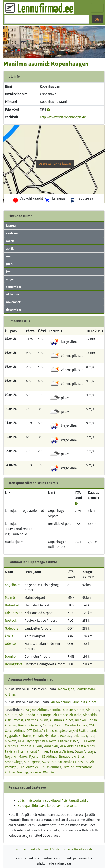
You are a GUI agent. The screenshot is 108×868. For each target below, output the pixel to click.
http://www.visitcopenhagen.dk (63, 117)
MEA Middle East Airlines (77, 746)
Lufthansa (24, 746)
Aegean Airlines (37, 710)
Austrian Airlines (62, 720)
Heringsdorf (13, 664)
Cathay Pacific (53, 725)
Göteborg (12, 628)
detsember (14, 310)
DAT (29, 730)
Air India (75, 715)
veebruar (13, 233)
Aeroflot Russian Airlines (67, 710)
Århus (9, 636)
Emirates (25, 736)
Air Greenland (61, 702)
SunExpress (32, 762)
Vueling (23, 772)
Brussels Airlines (29, 725)
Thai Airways (28, 767)
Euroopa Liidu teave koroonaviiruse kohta (48, 806)
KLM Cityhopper (29, 741)
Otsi (97, 19)
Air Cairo (11, 715)
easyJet (60, 730)
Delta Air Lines (43, 730)
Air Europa (44, 715)
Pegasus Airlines (61, 751)
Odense (10, 644)
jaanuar (11, 225)
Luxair (38, 746)
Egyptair (11, 736)
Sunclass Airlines (84, 702)
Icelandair (80, 736)
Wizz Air (49, 772)
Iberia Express (61, 736)
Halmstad (12, 605)
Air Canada (27, 715)
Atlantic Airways (37, 720)
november (13, 302)
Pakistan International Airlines (27, 751)
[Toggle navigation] (97, 8)
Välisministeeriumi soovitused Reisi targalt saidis (53, 800)
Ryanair (35, 756)
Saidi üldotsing (63, 849)
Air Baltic (93, 710)
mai (9, 256)
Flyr (47, 736)
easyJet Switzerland (82, 730)
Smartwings (14, 762)
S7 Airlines (49, 756)
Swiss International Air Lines (62, 762)
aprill (10, 248)
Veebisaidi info (26, 849)
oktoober (13, 294)
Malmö (10, 597)
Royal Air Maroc (16, 756)
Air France (60, 715)
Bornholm (12, 656)
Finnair (38, 736)
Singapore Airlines (71, 756)
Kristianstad (14, 613)
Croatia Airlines (76, 725)
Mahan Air (51, 746)
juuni (10, 264)
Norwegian (66, 689)
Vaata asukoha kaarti (55, 164)
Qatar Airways (85, 751)
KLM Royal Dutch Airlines (60, 741)
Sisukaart (44, 849)
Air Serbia (90, 715)
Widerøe (36, 772)
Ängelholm (13, 585)
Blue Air (80, 720)
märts (10, 241)
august (11, 279)
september (14, 287)
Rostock (11, 620)
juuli (9, 271)
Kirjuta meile (83, 849)
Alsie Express (14, 720)
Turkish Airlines (50, 767)
